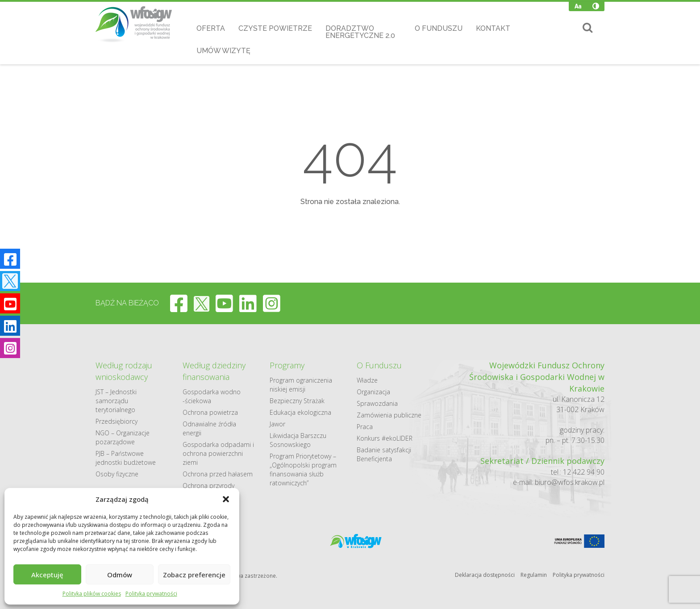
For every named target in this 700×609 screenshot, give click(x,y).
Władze (367, 380)
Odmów (120, 575)
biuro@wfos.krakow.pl (570, 482)
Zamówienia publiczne (389, 415)
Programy (287, 365)
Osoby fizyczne (117, 474)
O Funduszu (439, 28)
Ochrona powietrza (210, 412)
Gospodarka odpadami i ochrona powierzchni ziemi (218, 453)
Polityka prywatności (151, 594)
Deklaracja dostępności (485, 575)
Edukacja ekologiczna (300, 412)
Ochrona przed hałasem (218, 474)
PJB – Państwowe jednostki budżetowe (126, 458)
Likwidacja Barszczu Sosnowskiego (298, 440)
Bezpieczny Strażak (297, 401)
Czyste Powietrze (275, 28)
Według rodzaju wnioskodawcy (124, 371)
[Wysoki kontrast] (596, 6)
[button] (226, 499)
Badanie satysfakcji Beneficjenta (384, 454)
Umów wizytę (223, 51)
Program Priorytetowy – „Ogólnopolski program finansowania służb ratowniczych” (303, 469)
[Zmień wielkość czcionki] (578, 6)
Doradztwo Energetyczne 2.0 (360, 32)
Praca (365, 427)
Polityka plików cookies (92, 594)
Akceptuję (47, 575)
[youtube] (224, 303)
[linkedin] (248, 303)
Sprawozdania (377, 403)
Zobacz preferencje (194, 575)
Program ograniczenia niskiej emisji (301, 385)
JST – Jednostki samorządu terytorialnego (116, 401)
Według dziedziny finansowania (214, 371)
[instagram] (272, 303)
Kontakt (493, 28)
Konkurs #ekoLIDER (385, 438)
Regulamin (534, 575)
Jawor (277, 424)
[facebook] (179, 303)
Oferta (211, 28)
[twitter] (202, 303)
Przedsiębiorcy (117, 421)
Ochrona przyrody (208, 486)
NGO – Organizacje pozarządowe (123, 437)
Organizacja (373, 392)
